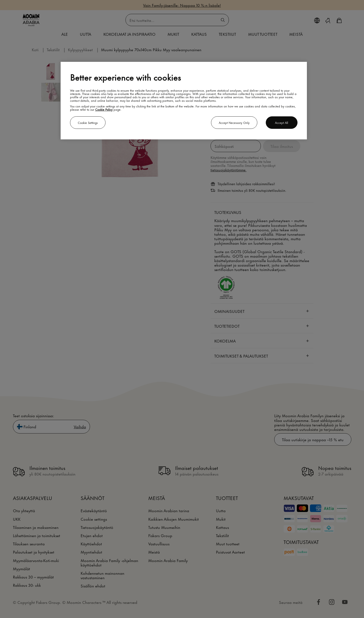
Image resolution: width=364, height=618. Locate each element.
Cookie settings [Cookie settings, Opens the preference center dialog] (88, 122)
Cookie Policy (104, 109)
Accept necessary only (234, 122)
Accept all (282, 122)
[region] (184, 101)
